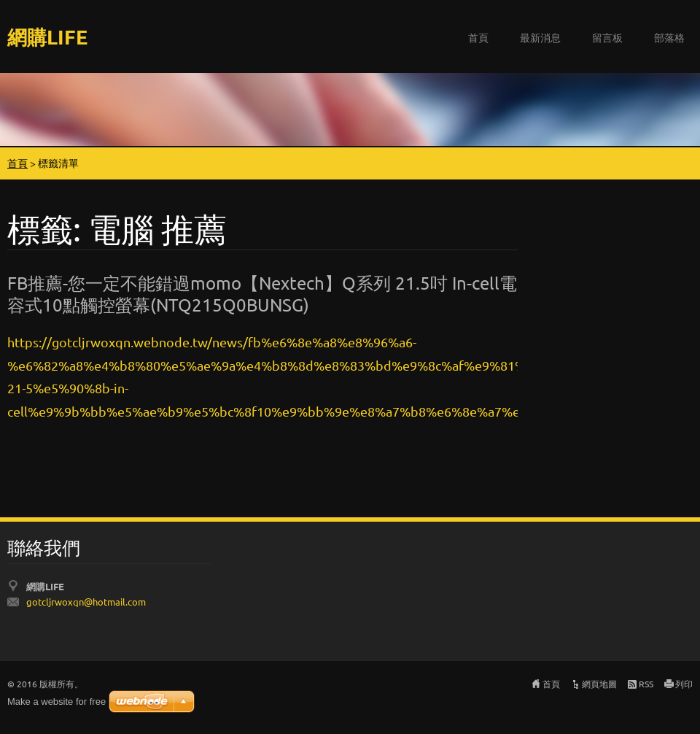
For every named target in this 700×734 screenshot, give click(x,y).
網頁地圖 (599, 684)
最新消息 (540, 37)
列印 (684, 684)
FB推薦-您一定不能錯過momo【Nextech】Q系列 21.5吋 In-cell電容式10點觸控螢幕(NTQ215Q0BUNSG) (262, 294)
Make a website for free (57, 702)
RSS (646, 684)
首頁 (478, 37)
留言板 (607, 37)
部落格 (669, 37)
